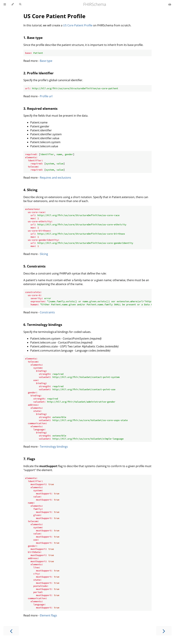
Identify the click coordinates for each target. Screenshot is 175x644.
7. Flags (29, 459)
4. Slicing (30, 190)
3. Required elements (40, 108)
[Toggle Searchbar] (20, 4)
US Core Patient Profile (54, 16)
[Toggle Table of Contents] (5, 4)
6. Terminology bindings (43, 325)
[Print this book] (170, 4)
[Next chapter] (164, 631)
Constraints (47, 312)
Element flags (48, 615)
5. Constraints (34, 266)
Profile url (46, 96)
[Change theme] (13, 4)
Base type (46, 61)
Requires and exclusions (55, 178)
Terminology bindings (54, 447)
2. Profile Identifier (39, 73)
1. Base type (33, 38)
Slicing (44, 254)
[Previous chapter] (11, 631)
